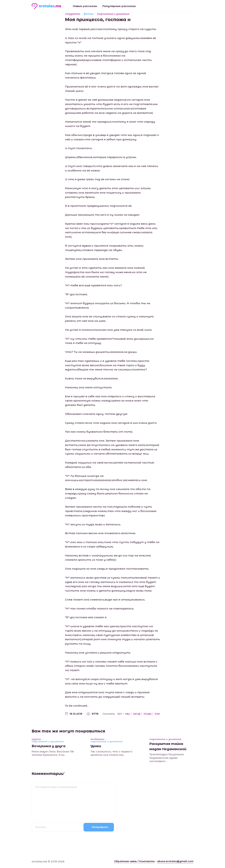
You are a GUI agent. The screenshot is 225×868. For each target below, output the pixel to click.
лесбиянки (97, 739)
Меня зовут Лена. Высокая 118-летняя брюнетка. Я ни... (53, 753)
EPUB (137, 714)
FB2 (128, 714)
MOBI (148, 714)
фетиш (89, 14)
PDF (157, 714)
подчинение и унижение (113, 14)
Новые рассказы (85, 6)
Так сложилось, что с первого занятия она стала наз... (111, 753)
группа (36, 739)
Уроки (96, 746)
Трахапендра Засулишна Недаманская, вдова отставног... (167, 758)
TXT (120, 714)
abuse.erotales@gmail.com (175, 861)
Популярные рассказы (119, 6)
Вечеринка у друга (49, 746)
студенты (73, 14)
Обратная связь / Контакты (134, 861)
